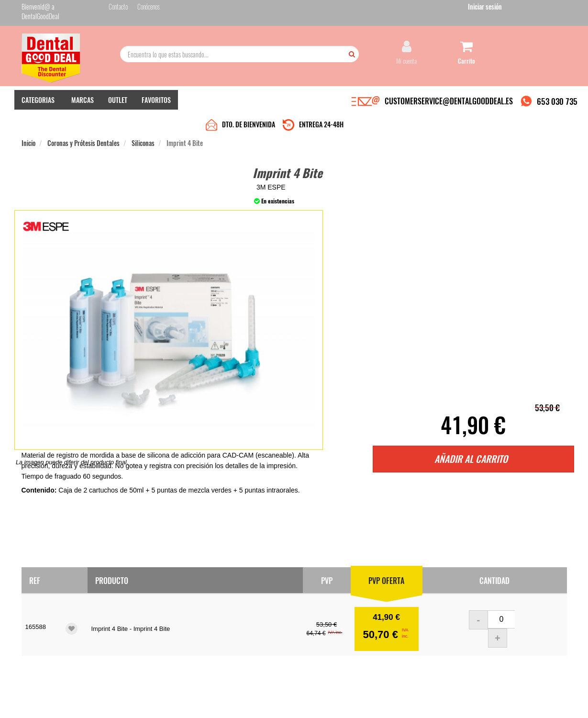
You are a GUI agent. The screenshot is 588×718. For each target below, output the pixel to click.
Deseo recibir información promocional (365, 664)
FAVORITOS (156, 101)
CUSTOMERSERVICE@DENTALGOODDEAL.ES (449, 102)
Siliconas (143, 120)
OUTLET (118, 101)
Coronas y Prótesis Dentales (83, 120)
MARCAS (83, 101)
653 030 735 (557, 102)
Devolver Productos (231, 634)
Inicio (28, 120)
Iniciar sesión (550, 9)
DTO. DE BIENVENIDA (249, 102)
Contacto (219, 615)
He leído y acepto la (360, 648)
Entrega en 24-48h (137, 625)
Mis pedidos (222, 625)
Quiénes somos (132, 615)
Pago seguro (129, 634)
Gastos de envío (133, 644)
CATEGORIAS (38, 101)
